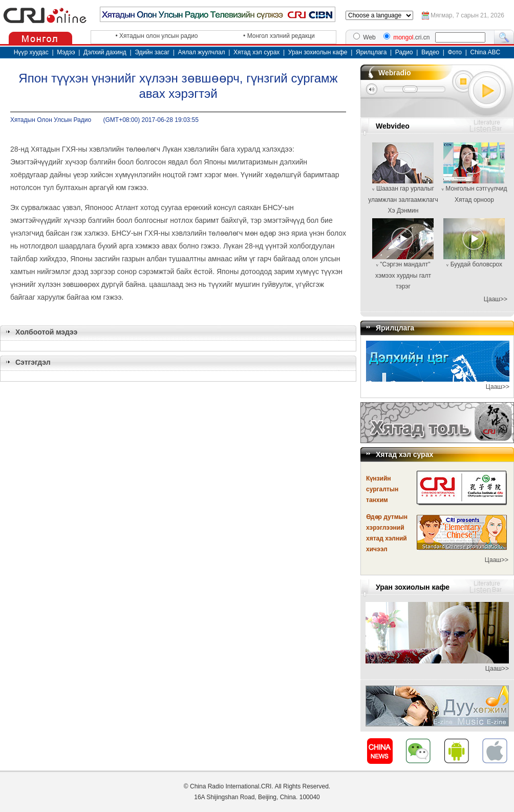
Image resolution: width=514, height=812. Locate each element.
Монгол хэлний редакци (281, 36)
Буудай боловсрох (476, 264)
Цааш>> (496, 299)
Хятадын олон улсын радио (158, 36)
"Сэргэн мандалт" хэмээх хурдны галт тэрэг (403, 275)
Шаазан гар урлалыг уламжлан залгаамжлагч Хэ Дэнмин (403, 200)
